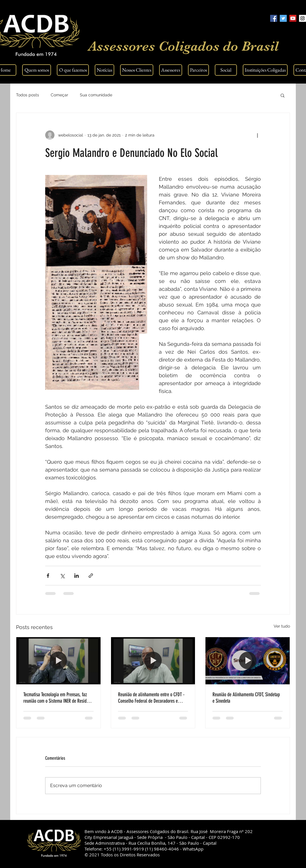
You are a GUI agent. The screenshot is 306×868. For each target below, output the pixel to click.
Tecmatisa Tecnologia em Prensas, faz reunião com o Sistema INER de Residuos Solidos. (58, 698)
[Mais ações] (257, 135)
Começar (59, 95)
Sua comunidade (96, 95)
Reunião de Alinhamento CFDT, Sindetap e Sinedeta (246, 698)
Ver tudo (282, 626)
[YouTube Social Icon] (293, 18)
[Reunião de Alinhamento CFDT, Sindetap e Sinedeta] (248, 661)
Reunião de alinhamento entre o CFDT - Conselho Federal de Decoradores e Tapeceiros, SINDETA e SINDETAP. (151, 698)
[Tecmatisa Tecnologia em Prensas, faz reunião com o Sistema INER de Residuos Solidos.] (58, 661)
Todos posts (28, 95)
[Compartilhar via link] (91, 576)
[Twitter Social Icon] (283, 18)
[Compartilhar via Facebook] (48, 576)
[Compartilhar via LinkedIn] (76, 576)
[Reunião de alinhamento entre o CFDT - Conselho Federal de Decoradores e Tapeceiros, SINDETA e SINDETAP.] (153, 661)
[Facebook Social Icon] (274, 18)
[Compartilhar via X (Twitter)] (62, 576)
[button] (283, 95)
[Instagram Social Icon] (303, 18)
